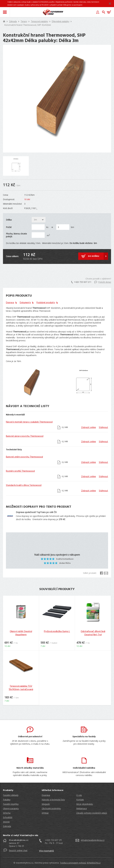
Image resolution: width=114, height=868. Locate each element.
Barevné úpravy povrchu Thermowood (25, 436)
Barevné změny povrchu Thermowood (24, 457)
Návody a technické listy (53, 800)
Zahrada (13, 22)
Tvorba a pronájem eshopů (73, 863)
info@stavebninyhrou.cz (93, 840)
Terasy (24, 22)
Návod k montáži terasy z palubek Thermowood (29, 422)
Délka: (9, 220)
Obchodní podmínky (51, 808)
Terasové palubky (39, 22)
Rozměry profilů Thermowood (20, 471)
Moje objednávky (85, 804)
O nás (79, 795)
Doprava (46, 795)
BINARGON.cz (94, 863)
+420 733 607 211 (81, 282)
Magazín (46, 804)
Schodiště (8, 817)
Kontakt (80, 800)
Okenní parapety (11, 808)
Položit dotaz (103, 282)
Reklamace (82, 808)
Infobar (45, 813)
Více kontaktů (46, 851)
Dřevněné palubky (60, 22)
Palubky (7, 800)
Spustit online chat (18, 851)
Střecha (7, 813)
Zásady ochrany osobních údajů (92, 813)
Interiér (6, 822)
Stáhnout (103, 427)
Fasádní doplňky (11, 804)
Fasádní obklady (11, 795)
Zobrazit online (89, 427)
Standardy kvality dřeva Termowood (24, 485)
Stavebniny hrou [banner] (53, 12)
